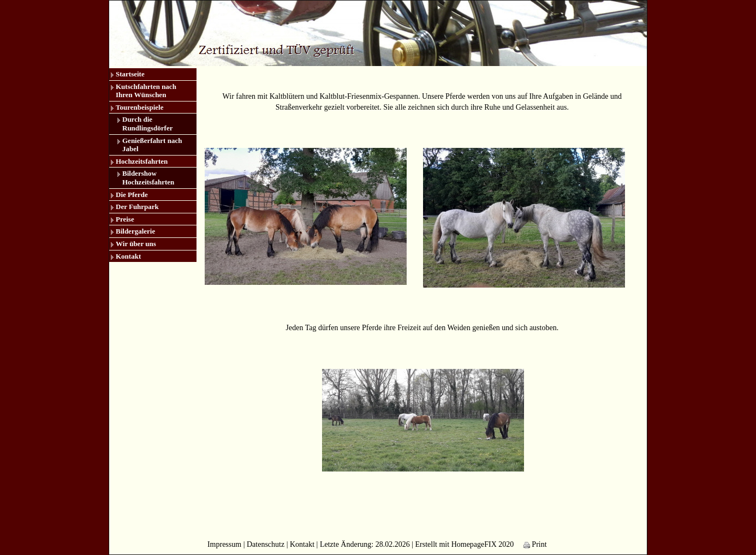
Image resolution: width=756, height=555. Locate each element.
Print (535, 544)
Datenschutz (266, 544)
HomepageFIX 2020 (483, 544)
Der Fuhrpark (137, 207)
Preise (125, 219)
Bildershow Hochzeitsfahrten (148, 178)
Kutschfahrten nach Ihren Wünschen (146, 91)
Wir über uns (136, 244)
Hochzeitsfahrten (142, 161)
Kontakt (128, 256)
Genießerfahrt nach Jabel (152, 145)
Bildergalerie (135, 231)
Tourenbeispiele (139, 107)
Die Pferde (132, 195)
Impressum (224, 544)
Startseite (130, 74)
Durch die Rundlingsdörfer (147, 124)
